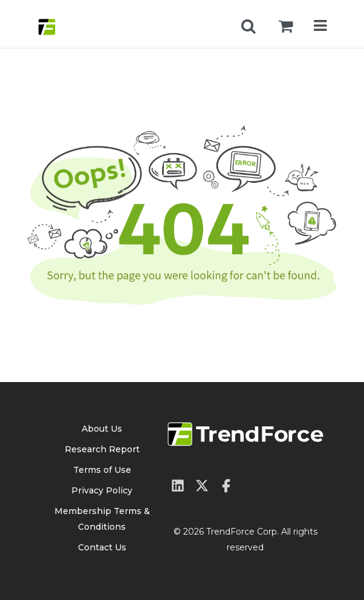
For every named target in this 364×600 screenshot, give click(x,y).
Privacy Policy (102, 490)
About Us (102, 429)
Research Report (102, 449)
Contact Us (102, 547)
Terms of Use (102, 470)
